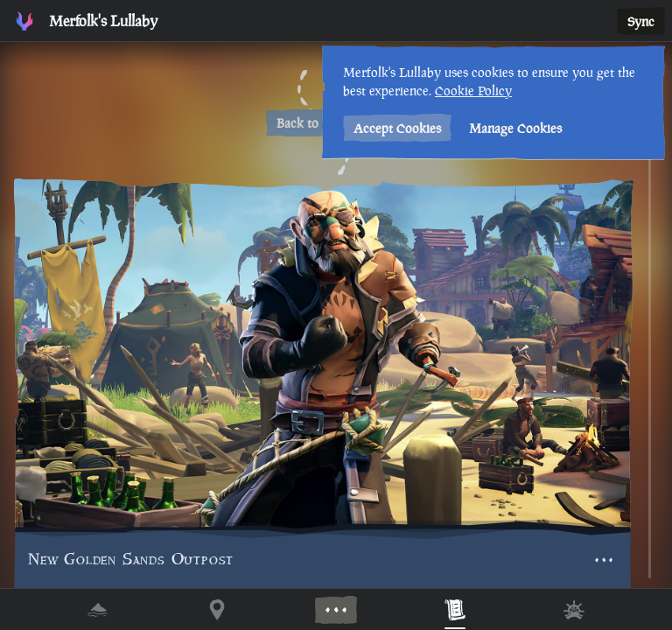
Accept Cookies (397, 128)
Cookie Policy (473, 91)
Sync (641, 21)
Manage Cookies (515, 128)
